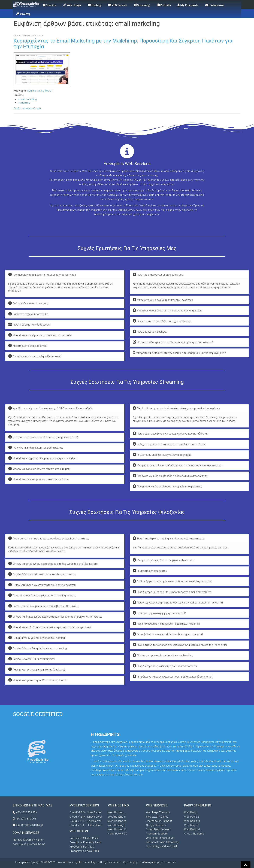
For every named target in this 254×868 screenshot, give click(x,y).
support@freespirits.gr (30, 825)
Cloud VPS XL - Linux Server (86, 825)
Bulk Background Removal (161, 846)
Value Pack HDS (117, 834)
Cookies (171, 862)
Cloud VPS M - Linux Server (86, 817)
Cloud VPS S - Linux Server (86, 812)
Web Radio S (192, 817)
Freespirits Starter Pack (84, 838)
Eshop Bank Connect (158, 829)
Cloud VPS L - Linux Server (86, 821)
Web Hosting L (117, 825)
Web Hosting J (117, 812)
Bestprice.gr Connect (159, 821)
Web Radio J (192, 812)
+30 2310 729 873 (26, 812)
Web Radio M (192, 821)
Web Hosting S (117, 817)
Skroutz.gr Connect (158, 817)
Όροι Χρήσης (131, 862)
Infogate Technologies (85, 862)
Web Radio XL (192, 829)
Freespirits (22, 862)
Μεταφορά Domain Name (28, 840)
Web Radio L (192, 825)
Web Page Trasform (158, 812)
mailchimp (24, 103)
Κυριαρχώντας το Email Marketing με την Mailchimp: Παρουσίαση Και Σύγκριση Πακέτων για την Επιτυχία (123, 44)
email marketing (27, 99)
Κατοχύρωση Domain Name (29, 844)
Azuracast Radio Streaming (162, 842)
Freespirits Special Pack (84, 851)
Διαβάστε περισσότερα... (28, 108)
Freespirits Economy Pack (85, 842)
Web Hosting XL (117, 829)
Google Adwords (156, 825)
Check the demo (194, 834)
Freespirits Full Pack (82, 847)
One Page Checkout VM (160, 838)
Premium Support (157, 834)
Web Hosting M (117, 821)
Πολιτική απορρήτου (152, 862)
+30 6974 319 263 (26, 819)
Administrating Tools (39, 91)
